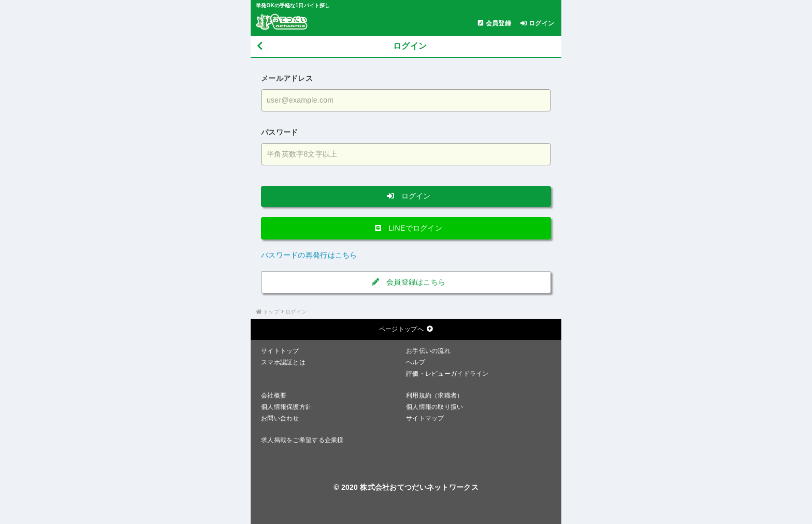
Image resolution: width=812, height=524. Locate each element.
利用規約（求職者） (435, 395)
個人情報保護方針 (286, 407)
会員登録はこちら (406, 282)
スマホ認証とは (283, 362)
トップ (271, 312)
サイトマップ (425, 418)
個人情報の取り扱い (435, 407)
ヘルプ (416, 362)
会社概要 (274, 395)
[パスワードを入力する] (406, 154)
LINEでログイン (406, 228)
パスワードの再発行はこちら (309, 255)
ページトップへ (406, 329)
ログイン (406, 196)
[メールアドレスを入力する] (406, 100)
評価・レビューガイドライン (447, 374)
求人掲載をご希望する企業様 (302, 440)
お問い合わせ (280, 418)
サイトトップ (280, 351)
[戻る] (260, 46)
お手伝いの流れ (428, 351)
